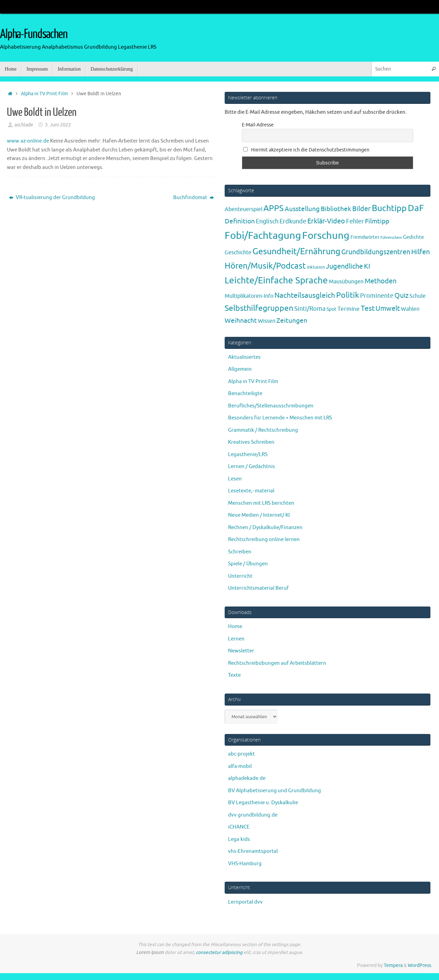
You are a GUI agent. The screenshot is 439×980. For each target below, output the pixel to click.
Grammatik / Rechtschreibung (263, 430)
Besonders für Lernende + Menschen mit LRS (280, 418)
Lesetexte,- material (251, 491)
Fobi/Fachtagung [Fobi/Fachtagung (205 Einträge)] (263, 236)
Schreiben (240, 552)
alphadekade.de (247, 778)
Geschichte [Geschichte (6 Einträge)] (238, 253)
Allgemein (240, 369)
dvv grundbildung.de (253, 815)
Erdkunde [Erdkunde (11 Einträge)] (293, 221)
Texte (234, 675)
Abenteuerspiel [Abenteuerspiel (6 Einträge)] (244, 209)
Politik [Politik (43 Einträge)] (348, 295)
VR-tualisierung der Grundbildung (52, 198)
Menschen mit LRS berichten (261, 503)
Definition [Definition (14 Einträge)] (240, 221)
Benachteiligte (245, 394)
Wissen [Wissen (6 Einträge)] (267, 321)
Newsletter (241, 651)
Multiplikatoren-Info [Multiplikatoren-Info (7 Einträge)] (249, 296)
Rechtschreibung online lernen (264, 540)
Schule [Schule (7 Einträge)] (418, 296)
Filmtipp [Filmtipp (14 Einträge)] (377, 221)
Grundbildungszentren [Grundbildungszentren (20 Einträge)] (376, 252)
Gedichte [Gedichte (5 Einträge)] (413, 237)
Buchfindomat (194, 198)
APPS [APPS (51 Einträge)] (274, 208)
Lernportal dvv (245, 902)
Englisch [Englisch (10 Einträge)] (267, 221)
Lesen (235, 479)
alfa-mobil (240, 766)
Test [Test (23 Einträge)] (368, 308)
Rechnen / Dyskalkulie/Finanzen (265, 528)
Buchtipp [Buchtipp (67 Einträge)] (389, 208)
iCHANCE (239, 827)
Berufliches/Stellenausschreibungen (271, 406)
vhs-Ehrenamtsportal (253, 851)
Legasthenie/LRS (248, 455)
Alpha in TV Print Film (44, 94)
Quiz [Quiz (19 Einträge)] (401, 296)
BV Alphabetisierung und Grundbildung (275, 791)
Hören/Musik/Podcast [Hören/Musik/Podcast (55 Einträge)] (265, 266)
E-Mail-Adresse (258, 125)
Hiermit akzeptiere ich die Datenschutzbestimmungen (306, 150)
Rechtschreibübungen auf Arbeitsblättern (277, 663)
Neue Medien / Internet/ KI (259, 515)
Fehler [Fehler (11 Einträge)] (355, 221)
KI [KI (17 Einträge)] (367, 266)
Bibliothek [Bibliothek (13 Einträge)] (336, 209)
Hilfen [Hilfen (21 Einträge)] (420, 252)
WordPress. (420, 965)
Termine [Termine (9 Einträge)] (349, 309)
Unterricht (240, 576)
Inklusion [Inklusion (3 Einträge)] (316, 267)
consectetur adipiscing (219, 952)
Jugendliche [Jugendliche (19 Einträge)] (344, 266)
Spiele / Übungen (248, 564)
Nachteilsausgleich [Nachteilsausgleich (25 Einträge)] (305, 295)
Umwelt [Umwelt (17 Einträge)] (388, 309)
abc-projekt (241, 754)
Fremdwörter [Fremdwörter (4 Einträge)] (365, 237)
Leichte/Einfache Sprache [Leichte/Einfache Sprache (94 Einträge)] (276, 280)
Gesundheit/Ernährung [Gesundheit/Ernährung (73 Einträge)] (296, 252)
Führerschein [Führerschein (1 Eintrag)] (391, 238)
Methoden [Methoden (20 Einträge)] (381, 281)
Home (235, 627)
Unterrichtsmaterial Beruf (258, 588)
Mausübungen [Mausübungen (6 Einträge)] (346, 282)
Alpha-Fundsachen (34, 34)
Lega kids (239, 839)
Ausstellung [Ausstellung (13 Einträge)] (302, 209)
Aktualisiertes (244, 357)
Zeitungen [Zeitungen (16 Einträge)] (292, 321)
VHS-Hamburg (245, 864)
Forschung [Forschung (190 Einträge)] (326, 236)
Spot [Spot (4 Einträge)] (331, 309)
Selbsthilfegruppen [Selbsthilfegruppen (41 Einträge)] (259, 308)
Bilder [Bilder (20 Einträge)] (361, 209)
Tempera (393, 965)
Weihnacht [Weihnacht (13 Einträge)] (241, 321)
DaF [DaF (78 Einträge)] (416, 208)
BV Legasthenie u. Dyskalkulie (263, 803)
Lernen (236, 639)
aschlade (24, 125)
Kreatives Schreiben (251, 442)
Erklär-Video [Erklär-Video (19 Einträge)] (326, 221)
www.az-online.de (28, 141)
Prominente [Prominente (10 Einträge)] (377, 296)
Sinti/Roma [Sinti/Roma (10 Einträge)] (310, 309)
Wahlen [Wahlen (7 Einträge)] (410, 309)
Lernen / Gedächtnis (252, 467)
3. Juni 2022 (58, 125)
